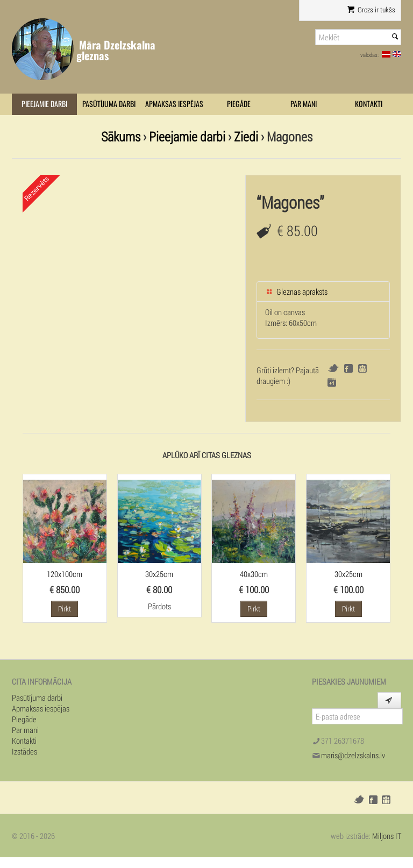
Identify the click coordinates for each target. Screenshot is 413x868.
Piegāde (239, 104)
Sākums (121, 136)
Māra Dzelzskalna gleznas (116, 50)
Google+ (332, 382)
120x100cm (65, 574)
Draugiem (362, 368)
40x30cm (254, 574)
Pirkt (65, 609)
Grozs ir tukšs (371, 10)
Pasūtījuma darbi (109, 104)
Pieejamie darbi (44, 104)
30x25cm (159, 574)
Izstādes (24, 751)
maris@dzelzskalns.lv (353, 755)
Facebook (348, 368)
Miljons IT (387, 836)
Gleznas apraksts (296, 291)
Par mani (304, 104)
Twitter (333, 368)
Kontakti (369, 104)
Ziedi (246, 136)
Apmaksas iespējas (174, 104)
